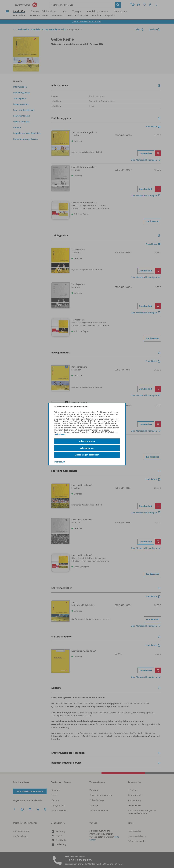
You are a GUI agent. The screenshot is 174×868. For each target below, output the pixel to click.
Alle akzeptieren (87, 441)
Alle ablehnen (87, 448)
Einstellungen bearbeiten (87, 455)
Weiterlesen (60, 434)
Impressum (60, 462)
